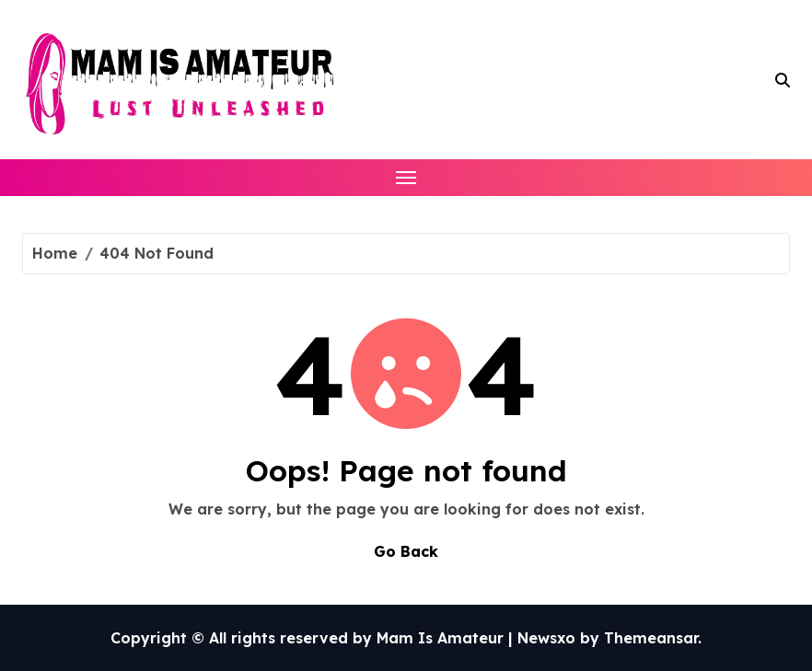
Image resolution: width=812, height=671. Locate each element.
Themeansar (651, 638)
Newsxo (546, 638)
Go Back (406, 551)
